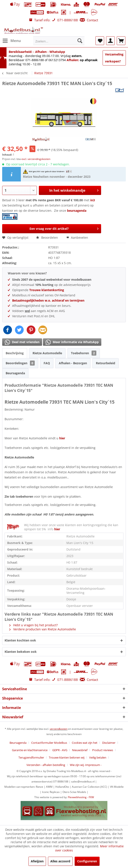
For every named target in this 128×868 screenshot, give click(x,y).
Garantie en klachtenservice (30, 750)
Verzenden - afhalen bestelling (46, 765)
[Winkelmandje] (121, 41)
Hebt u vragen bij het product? (34, 625)
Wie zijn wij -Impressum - (86, 765)
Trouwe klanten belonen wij (67, 757)
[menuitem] (11, 41)
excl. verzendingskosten (36, 159)
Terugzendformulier (31, 757)
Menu (12, 40)
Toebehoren (84, 353)
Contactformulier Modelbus (49, 743)
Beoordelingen (20, 363)
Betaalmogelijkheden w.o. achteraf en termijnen (48, 300)
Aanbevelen (77, 238)
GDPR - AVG (60, 750)
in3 (93, 200)
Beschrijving (15, 353)
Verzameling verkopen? (114, 58)
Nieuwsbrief (80, 750)
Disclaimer (109, 743)
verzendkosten (59, 729)
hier (62, 438)
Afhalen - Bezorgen (73, 363)
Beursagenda (15, 373)
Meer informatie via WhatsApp (72, 342)
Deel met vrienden (22, 342)
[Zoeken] (80, 41)
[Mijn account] (110, 41)
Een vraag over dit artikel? (64, 228)
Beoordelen (47, 238)
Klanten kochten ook (20, 640)
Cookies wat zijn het (85, 743)
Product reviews (103, 750)
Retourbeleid (106, 363)
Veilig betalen (98, 757)
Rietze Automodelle (47, 353)
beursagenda (77, 211)
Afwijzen (37, 861)
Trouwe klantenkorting (47, 290)
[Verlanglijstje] (100, 41)
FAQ (47, 363)
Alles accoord (60, 861)
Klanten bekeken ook (21, 652)
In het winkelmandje (74, 190)
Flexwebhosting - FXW (81, 797)
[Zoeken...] (59, 41)
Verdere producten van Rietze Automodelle (43, 629)
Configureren (87, 861)
